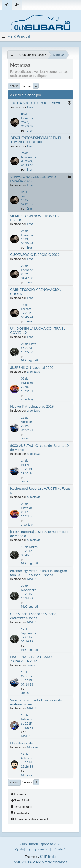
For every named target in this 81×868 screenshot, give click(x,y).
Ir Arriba (14, 782)
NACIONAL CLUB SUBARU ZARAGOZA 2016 (31, 659)
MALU (31, 579)
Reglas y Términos (38, 849)
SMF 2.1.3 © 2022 (27, 862)
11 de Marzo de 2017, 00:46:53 (29, 551)
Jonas (25, 438)
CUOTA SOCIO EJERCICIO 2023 (35, 103)
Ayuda (19, 849)
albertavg (33, 371)
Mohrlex (33, 747)
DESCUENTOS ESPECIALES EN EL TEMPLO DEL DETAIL (36, 140)
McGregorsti (29, 360)
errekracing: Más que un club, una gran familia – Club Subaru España (39, 573)
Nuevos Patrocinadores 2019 (32, 406)
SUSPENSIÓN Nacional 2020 (32, 367)
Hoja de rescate (22, 743)
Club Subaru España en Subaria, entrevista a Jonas (33, 616)
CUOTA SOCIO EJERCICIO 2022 (35, 254)
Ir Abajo (14, 86)
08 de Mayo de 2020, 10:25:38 (29, 348)
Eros (30, 107)
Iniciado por (32, 95)
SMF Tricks (48, 856)
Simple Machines (54, 862)
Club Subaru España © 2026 (40, 844)
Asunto (15, 95)
